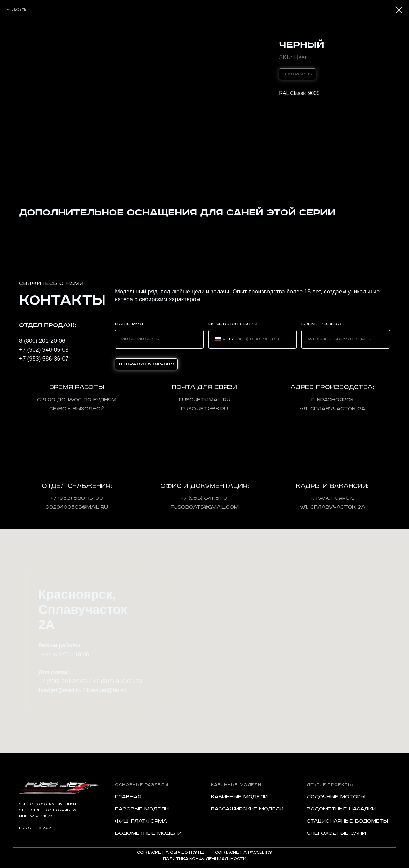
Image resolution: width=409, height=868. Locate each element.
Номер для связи (233, 324)
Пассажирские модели (247, 809)
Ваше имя (129, 324)
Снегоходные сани (336, 833)
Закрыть (19, 9)
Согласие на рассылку (243, 852)
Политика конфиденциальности (205, 859)
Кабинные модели (239, 797)
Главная (128, 797)
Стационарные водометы (347, 821)
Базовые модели (142, 809)
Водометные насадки (341, 809)
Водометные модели (148, 833)
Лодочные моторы (336, 797)
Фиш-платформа (141, 821)
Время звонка (321, 324)
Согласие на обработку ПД (171, 852)
